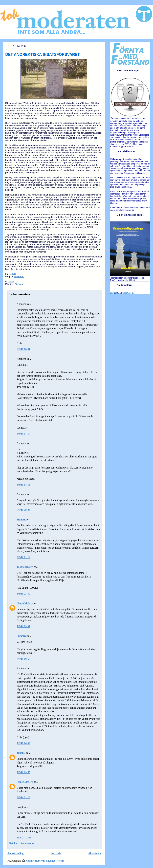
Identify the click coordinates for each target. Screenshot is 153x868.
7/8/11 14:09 (23, 743)
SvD (14, 274)
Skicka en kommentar (22, 843)
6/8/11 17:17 (23, 434)
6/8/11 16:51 (23, 349)
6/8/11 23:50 (23, 594)
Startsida (56, 853)
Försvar (19, 284)
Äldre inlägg (95, 853)
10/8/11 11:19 (24, 838)
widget (113, 293)
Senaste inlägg (15, 853)
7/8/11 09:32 (23, 626)
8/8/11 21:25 (23, 797)
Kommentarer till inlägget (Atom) (45, 861)
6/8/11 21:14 (23, 557)
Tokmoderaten (25, 567)
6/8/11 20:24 (23, 510)
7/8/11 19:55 (23, 772)
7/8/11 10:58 (23, 659)
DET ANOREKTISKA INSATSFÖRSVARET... (44, 54)
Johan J (21, 753)
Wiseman (19, 277)
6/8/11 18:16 (23, 485)
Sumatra (22, 519)
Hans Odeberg (25, 603)
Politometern (127, 293)
